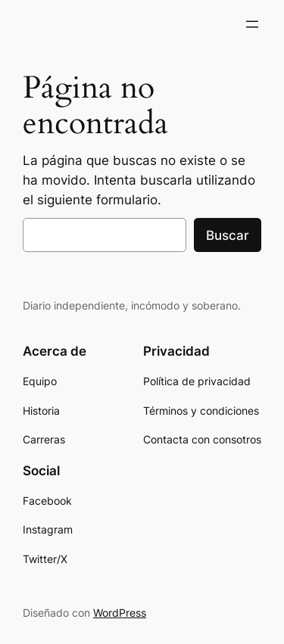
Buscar (228, 235)
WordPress (120, 613)
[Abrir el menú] (252, 24)
